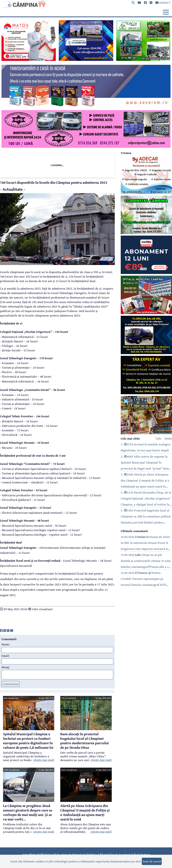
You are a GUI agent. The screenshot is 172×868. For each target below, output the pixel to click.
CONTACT (163, 3)
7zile (158, 438)
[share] (1, 631)
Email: (6, 656)
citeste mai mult (44, 760)
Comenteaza (11, 684)
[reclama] (29, 60)
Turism (145, 855)
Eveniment (64, 855)
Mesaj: (6, 667)
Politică (42, 855)
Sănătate (91, 855)
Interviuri (78, 855)
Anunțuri (124, 855)
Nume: (6, 644)
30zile (168, 438)
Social (52, 855)
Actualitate (29, 855)
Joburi (135, 855)
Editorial (104, 855)
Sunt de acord (152, 861)
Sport (114, 855)
